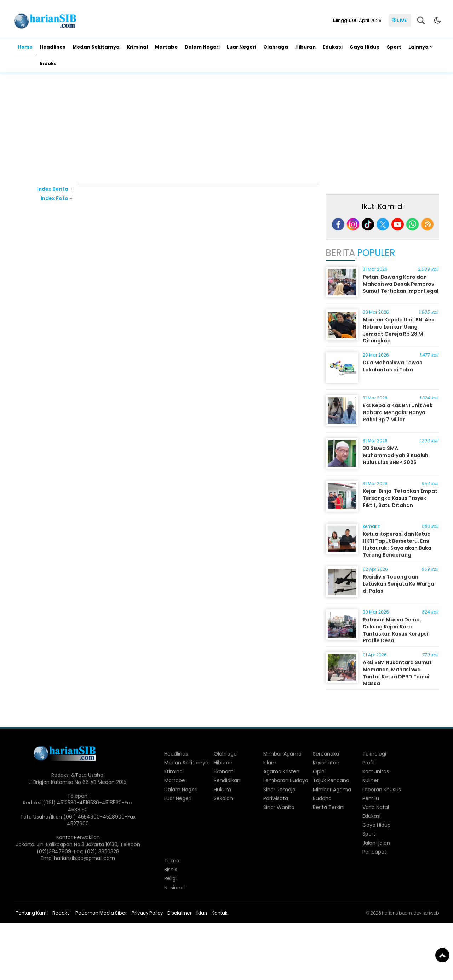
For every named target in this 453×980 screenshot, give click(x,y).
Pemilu (371, 798)
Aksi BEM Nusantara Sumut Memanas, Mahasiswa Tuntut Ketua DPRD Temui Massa (397, 673)
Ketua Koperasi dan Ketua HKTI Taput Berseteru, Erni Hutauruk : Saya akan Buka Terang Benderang (397, 544)
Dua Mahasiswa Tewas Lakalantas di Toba (392, 366)
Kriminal (137, 47)
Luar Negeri (242, 47)
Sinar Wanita (279, 807)
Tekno (172, 861)
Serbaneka (326, 754)
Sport (394, 47)
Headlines (53, 47)
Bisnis (171, 870)
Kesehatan (326, 763)
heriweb (431, 913)
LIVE (402, 20)
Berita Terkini (329, 807)
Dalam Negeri (202, 47)
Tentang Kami (32, 913)
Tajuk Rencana (331, 780)
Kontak (220, 913)
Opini (319, 771)
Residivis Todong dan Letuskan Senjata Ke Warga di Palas (398, 584)
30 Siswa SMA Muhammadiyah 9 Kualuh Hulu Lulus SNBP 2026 (395, 455)
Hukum (222, 790)
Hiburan (305, 47)
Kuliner (371, 780)
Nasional (174, 888)
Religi (170, 878)
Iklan (202, 913)
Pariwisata (276, 798)
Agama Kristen (281, 771)
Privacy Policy (147, 913)
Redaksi (62, 913)
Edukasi (333, 47)
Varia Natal (376, 807)
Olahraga (276, 47)
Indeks (48, 64)
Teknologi (374, 754)
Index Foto (57, 198)
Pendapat (374, 852)
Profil (368, 763)
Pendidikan (227, 780)
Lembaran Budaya (286, 780)
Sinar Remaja (279, 790)
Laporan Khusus (382, 790)
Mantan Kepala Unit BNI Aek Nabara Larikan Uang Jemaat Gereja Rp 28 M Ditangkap (398, 330)
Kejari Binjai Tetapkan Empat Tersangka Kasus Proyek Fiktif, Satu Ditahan (400, 498)
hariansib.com (397, 913)
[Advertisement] (226, 129)
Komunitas (376, 771)
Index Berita (55, 189)
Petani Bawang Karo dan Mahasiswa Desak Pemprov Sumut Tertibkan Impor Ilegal (401, 284)
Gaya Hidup (365, 47)
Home (25, 47)
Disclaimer (180, 913)
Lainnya (418, 47)
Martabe (166, 47)
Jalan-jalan (376, 843)
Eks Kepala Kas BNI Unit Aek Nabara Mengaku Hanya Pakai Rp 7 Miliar (398, 412)
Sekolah (223, 798)
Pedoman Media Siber (101, 913)
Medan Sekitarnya (96, 47)
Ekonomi (224, 771)
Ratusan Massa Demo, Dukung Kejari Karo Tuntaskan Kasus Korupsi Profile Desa (395, 630)
